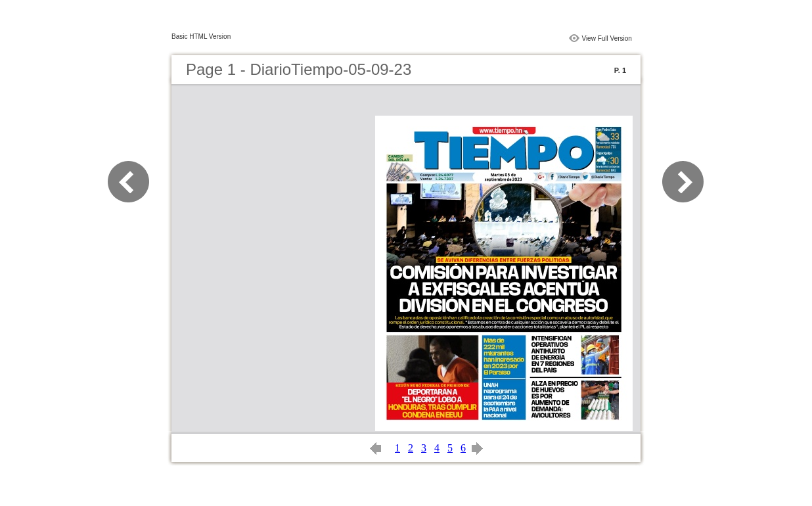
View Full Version (607, 38)
